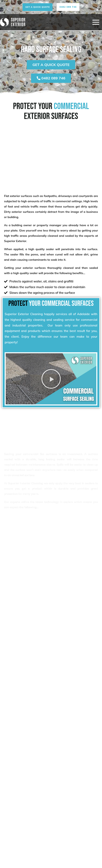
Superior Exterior (15, 241)
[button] (38, 7)
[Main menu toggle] (96, 22)
